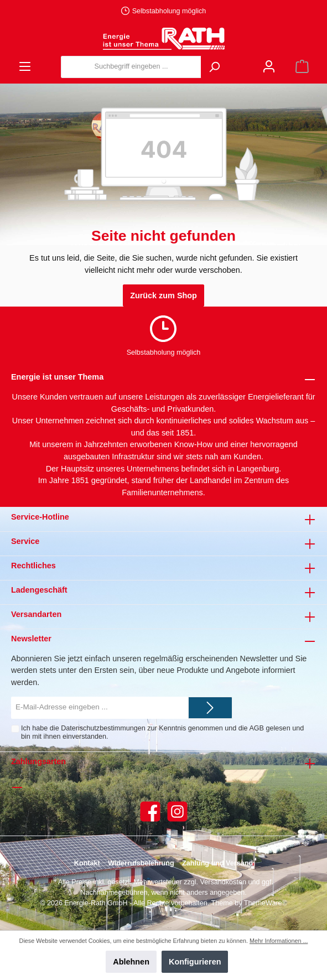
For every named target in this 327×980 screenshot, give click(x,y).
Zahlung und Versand (217, 863)
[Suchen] (214, 67)
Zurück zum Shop (163, 295)
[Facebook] (150, 812)
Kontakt (87, 863)
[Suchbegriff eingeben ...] (131, 67)
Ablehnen (131, 962)
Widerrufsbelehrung (141, 863)
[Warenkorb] (302, 67)
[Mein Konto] (269, 67)
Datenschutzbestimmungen (103, 728)
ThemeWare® (266, 903)
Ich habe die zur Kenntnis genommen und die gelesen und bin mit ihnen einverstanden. (162, 732)
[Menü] (25, 67)
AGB (256, 728)
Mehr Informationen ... (279, 941)
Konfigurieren (195, 962)
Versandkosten (223, 882)
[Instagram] (177, 812)
